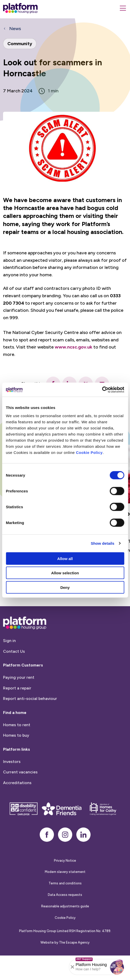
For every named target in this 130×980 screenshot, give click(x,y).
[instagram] (65, 845)
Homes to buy (16, 745)
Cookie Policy (89, 452)
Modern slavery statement (65, 882)
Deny (65, 587)
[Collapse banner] (73, 967)
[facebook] (47, 845)
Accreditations (17, 793)
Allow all (65, 558)
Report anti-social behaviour (30, 709)
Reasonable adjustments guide (65, 916)
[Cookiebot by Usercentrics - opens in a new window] (102, 390)
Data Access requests (65, 905)
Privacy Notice (65, 870)
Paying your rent (19, 687)
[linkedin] (83, 845)
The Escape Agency (74, 953)
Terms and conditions (65, 893)
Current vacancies (20, 782)
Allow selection (65, 573)
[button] (117, 967)
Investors (12, 772)
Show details (103, 543)
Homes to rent (17, 735)
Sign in (9, 651)
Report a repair (17, 698)
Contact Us (14, 661)
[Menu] (123, 8)
